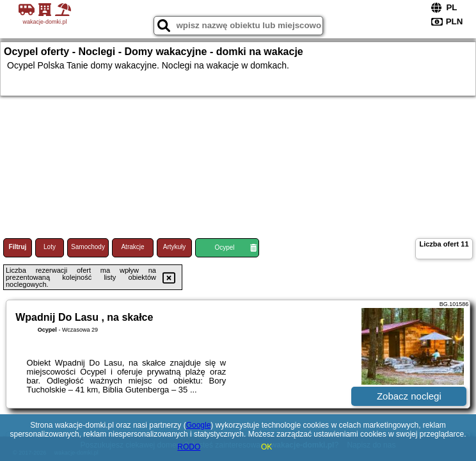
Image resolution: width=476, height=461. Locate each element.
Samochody (88, 247)
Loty (50, 247)
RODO (189, 447)
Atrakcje (132, 247)
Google (199, 425)
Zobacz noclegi (409, 396)
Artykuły (175, 247)
